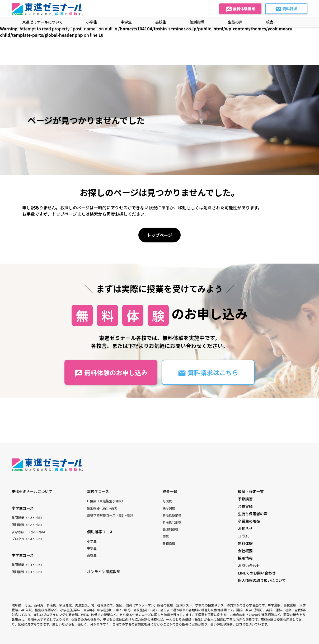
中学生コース (23, 555)
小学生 (92, 541)
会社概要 (245, 551)
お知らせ (245, 528)
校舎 (270, 22)
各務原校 (169, 543)
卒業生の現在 (249, 521)
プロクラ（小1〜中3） (28, 539)
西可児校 (169, 508)
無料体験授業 (240, 9)
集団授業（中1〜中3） (28, 565)
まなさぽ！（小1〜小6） (29, 532)
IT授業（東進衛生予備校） (106, 501)
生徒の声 (235, 22)
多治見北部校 (172, 522)
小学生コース (23, 508)
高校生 (92, 555)
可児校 (167, 501)
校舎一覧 (170, 491)
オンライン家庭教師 (104, 572)
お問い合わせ (249, 565)
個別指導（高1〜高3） (103, 508)
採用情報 (245, 558)
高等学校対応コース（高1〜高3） (111, 515)
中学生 (92, 548)
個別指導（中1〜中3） (28, 572)
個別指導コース (100, 532)
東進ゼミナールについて (43, 22)
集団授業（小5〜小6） (28, 517)
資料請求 (286, 9)
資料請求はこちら (208, 373)
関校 (166, 536)
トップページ (159, 235)
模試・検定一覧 (251, 491)
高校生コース (98, 491)
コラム (243, 536)
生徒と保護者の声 (253, 514)
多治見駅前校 (172, 515)
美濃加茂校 (170, 529)
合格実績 (245, 506)
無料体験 (245, 543)
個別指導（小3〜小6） (28, 525)
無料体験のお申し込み (111, 373)
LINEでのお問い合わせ (257, 573)
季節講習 (245, 499)
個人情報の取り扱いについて (262, 580)
